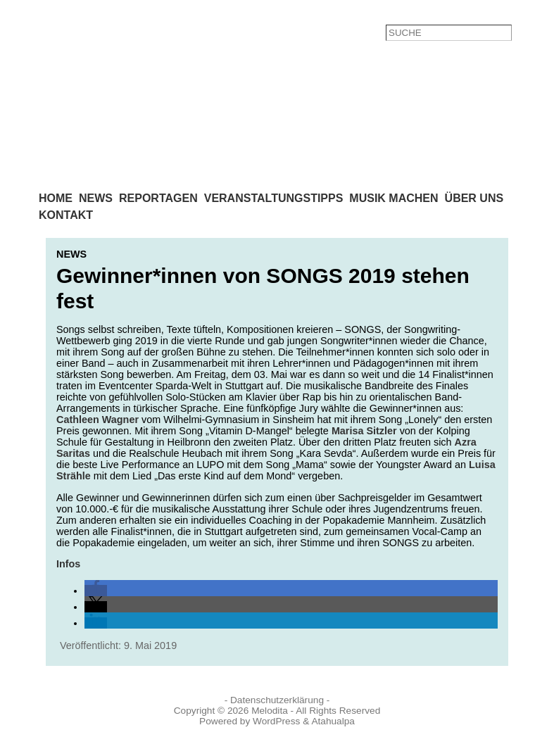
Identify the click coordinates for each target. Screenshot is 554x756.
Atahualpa (333, 721)
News (71, 254)
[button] (96, 591)
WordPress (276, 721)
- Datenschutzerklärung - (277, 700)
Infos (68, 564)
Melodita (270, 711)
